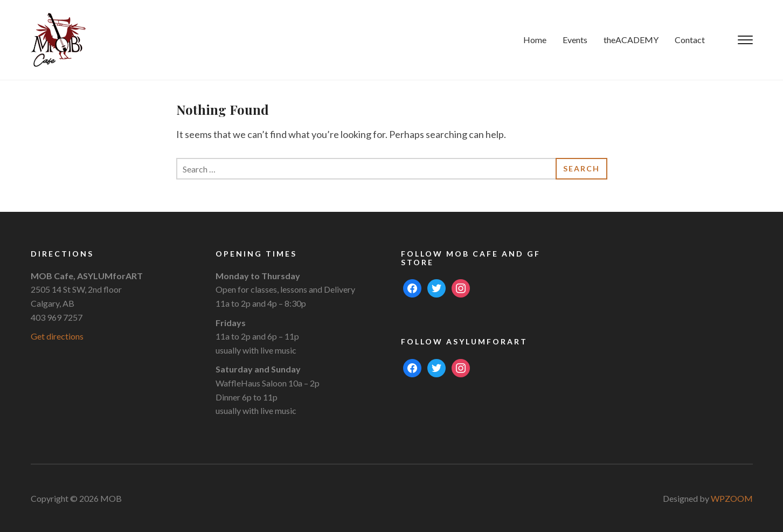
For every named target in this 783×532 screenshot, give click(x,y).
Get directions (57, 336)
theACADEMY (631, 40)
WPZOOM (732, 498)
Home (535, 40)
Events (575, 40)
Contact (690, 40)
